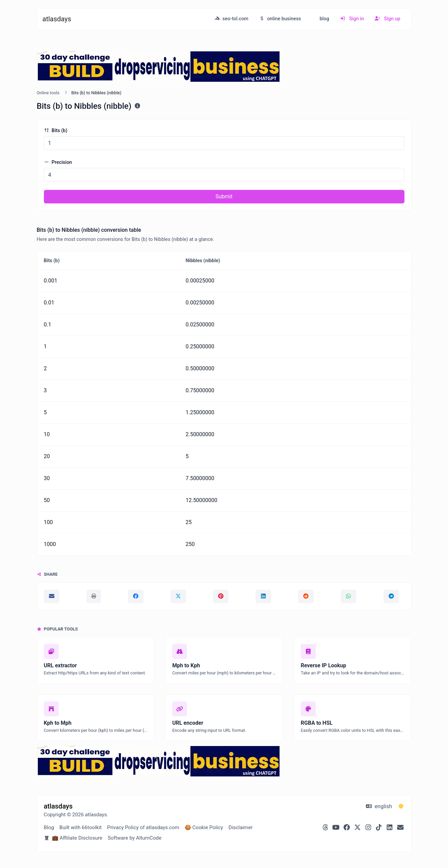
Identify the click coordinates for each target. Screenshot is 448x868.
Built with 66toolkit (81, 827)
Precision (58, 162)
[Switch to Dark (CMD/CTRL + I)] (401, 807)
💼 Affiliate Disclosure (73, 838)
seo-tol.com (231, 19)
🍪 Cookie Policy (204, 827)
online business (280, 19)
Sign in (352, 19)
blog (324, 19)
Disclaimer (241, 827)
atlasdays (57, 19)
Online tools (48, 93)
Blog (49, 827)
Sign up (388, 19)
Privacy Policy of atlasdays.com (143, 827)
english (379, 806)
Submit (224, 196)
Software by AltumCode (135, 838)
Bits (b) (56, 131)
